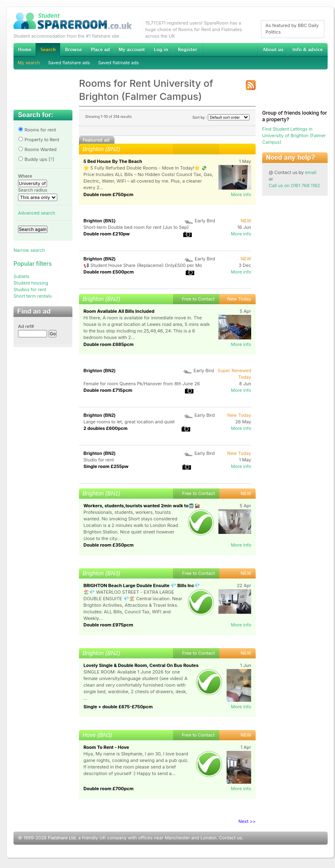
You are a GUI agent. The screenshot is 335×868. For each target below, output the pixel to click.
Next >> (247, 821)
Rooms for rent (37, 130)
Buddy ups (33, 159)
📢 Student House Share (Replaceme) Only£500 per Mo (143, 265)
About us (273, 50)
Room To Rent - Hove (106, 747)
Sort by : (221, 117)
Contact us (230, 838)
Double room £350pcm (109, 545)
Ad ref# (26, 326)
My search (29, 63)
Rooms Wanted (37, 149)
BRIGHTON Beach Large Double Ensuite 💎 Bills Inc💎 (142, 585)
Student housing (31, 283)
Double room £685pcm (109, 344)
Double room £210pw (107, 234)
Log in (161, 50)
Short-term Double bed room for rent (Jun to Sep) (136, 227)
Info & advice (308, 50)
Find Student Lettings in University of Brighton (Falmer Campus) (294, 136)
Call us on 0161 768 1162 (294, 185)
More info (241, 194)
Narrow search (29, 250)
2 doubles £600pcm (106, 428)
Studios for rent (30, 289)
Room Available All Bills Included (119, 311)
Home (25, 50)
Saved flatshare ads (69, 63)
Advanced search (37, 213)
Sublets (21, 276)
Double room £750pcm (108, 194)
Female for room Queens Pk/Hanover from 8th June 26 (142, 384)
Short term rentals (33, 296)
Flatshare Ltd (62, 838)
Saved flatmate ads (118, 63)
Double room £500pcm (109, 272)
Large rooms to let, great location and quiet (129, 422)
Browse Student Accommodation (73, 50)
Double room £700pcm (109, 789)
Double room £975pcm (108, 625)
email (311, 172)
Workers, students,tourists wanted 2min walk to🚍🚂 (142, 506)
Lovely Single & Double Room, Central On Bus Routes (141, 665)
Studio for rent (99, 460)
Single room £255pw (106, 466)
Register (188, 50)
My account (132, 50)
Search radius (33, 190)
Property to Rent (39, 140)
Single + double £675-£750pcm (118, 707)
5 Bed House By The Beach (113, 161)
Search (48, 50)
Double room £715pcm (108, 390)
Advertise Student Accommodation (100, 50)
